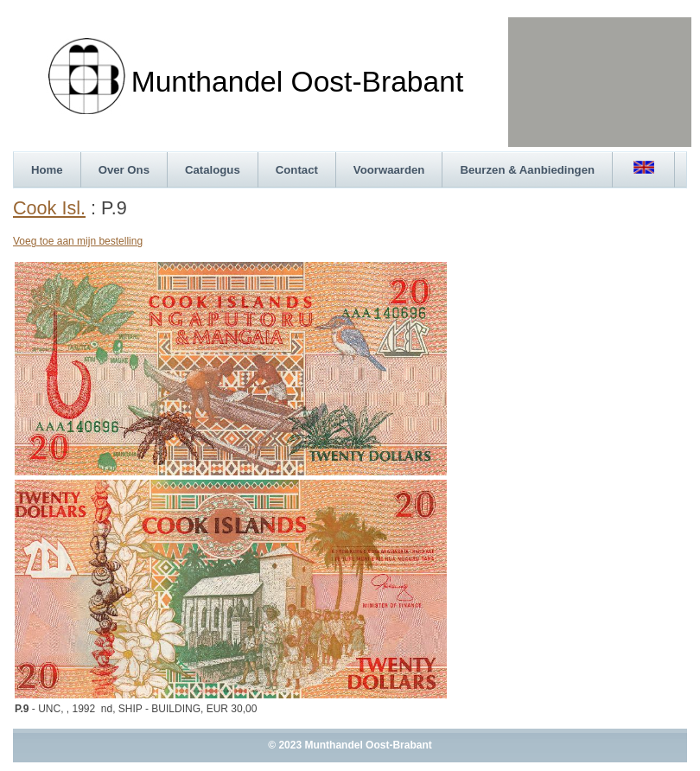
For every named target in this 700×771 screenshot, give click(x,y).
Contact (297, 170)
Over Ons (124, 170)
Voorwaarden (389, 170)
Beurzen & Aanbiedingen (527, 170)
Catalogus (213, 170)
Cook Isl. (49, 208)
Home (47, 170)
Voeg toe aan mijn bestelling (78, 241)
